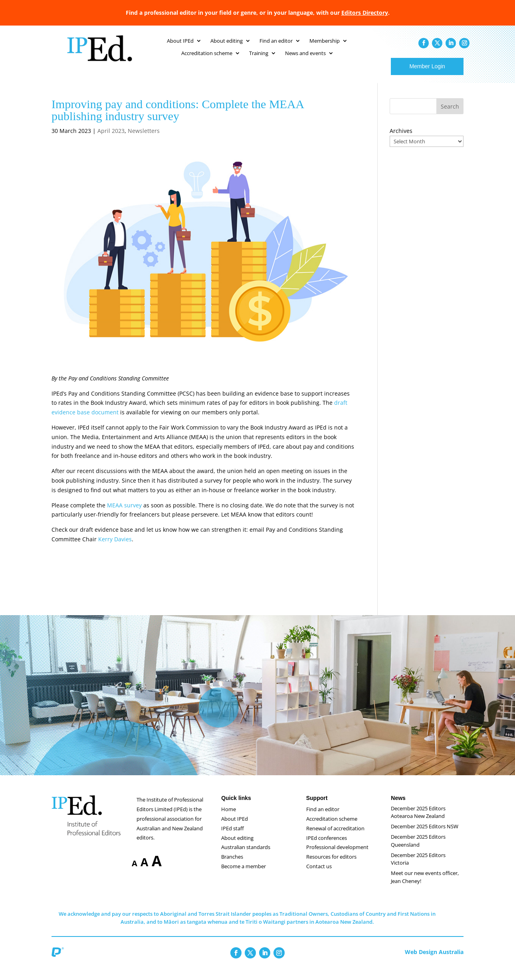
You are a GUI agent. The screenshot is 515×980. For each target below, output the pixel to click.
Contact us (319, 874)
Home (229, 817)
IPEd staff (233, 836)
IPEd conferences (327, 846)
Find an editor (323, 817)
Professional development (337, 855)
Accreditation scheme (332, 827)
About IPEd (235, 827)
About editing (237, 846)
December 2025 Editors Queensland (418, 849)
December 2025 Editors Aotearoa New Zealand (418, 820)
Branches (232, 865)
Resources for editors (331, 865)
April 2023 (111, 139)
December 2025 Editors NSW (425, 834)
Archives (401, 139)
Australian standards (246, 855)
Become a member (244, 874)
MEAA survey (124, 513)
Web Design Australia (434, 960)
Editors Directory (365, 13)
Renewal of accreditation (335, 836)
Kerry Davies (115, 547)
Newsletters (144, 139)
